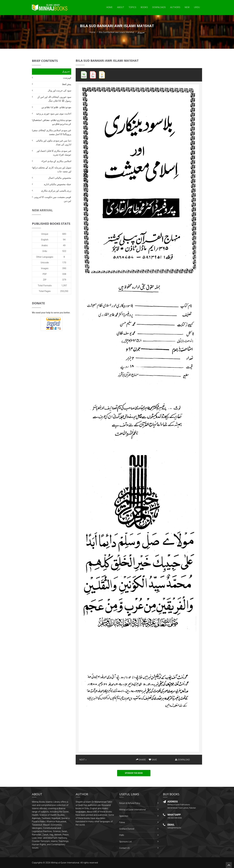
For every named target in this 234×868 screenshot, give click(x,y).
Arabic (45, 245)
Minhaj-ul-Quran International (132, 810)
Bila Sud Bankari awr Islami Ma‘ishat (116, 32)
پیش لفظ (67, 84)
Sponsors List (126, 842)
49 (64, 245)
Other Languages (45, 257)
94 (64, 240)
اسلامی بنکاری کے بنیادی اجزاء (56, 161)
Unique (45, 234)
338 (64, 274)
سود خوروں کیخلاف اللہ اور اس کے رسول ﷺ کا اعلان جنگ (54, 99)
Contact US (124, 848)
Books (144, 7)
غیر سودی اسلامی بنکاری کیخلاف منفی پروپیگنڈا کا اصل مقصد (52, 132)
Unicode (45, 263)
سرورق (66, 71)
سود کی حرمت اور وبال (59, 91)
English (45, 240)
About (121, 7)
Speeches (124, 816)
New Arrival (42, 210)
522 (64, 251)
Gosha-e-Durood (127, 829)
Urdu (197, 7)
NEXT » (83, 760)
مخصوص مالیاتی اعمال (60, 178)
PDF (45, 274)
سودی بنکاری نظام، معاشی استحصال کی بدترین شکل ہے (52, 122)
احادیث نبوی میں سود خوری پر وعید (54, 114)
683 (64, 234)
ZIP (45, 280)
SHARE (141, 760)
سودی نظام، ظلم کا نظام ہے (56, 107)
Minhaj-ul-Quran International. (65, 863)
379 (64, 280)
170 (64, 263)
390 (64, 268)
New (187, 7)
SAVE (153, 760)
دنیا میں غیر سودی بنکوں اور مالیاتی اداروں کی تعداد (54, 143)
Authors (175, 7)
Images (45, 268)
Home (109, 7)
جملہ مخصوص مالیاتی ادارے (58, 184)
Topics (132, 7)
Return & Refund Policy (130, 803)
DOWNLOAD (182, 760)
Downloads (159, 7)
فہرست (67, 78)
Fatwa (122, 822)
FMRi (122, 835)
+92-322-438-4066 (175, 818)
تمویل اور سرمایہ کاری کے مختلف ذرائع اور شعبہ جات (52, 170)
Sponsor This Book (134, 773)
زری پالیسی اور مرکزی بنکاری (56, 191)
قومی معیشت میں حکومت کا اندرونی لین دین (53, 199)
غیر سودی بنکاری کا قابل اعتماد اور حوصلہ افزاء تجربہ (54, 153)
